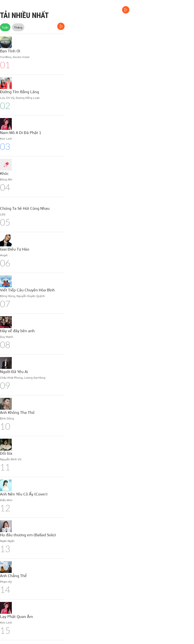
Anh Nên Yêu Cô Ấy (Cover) (24, 494)
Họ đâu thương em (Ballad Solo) (28, 535)
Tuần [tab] (5, 27)
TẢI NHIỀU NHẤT (24, 15)
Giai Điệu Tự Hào (15, 249)
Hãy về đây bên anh (17, 331)
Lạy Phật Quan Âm (16, 616)
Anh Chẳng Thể (13, 576)
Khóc (4, 173)
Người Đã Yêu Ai (14, 371)
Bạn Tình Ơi (10, 51)
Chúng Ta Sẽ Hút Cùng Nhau (25, 208)
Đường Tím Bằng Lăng (20, 92)
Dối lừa (6, 453)
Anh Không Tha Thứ (17, 412)
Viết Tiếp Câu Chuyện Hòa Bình (27, 290)
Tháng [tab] (18, 27)
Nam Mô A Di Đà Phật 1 (21, 132)
